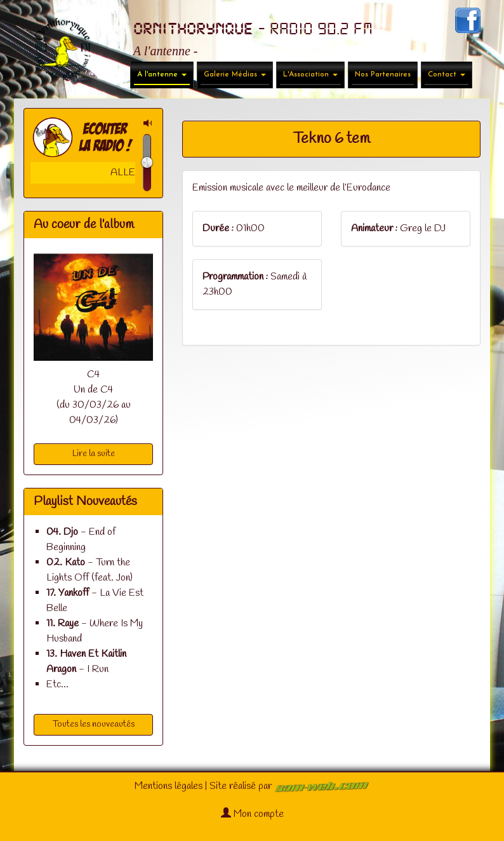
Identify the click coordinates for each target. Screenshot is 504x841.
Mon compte (252, 814)
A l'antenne (162, 74)
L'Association (310, 74)
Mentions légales (169, 786)
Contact (447, 74)
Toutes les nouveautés (94, 724)
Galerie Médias (235, 74)
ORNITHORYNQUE (193, 29)
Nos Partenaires (383, 74)
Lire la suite (94, 454)
